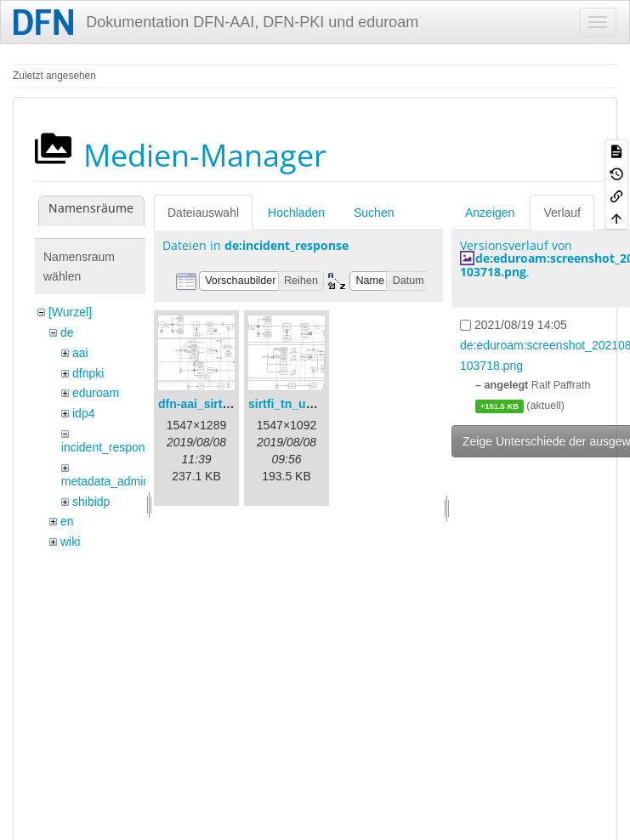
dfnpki (88, 373)
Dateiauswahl (203, 213)
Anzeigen (490, 213)
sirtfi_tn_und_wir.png (309, 404)
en (67, 521)
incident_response (110, 447)
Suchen (374, 213)
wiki (70, 542)
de (67, 332)
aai (80, 353)
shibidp (91, 502)
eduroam (96, 393)
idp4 (83, 413)
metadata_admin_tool (119, 481)
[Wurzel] (70, 312)
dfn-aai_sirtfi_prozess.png (232, 404)
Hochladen (296, 213)
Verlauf (562, 213)
